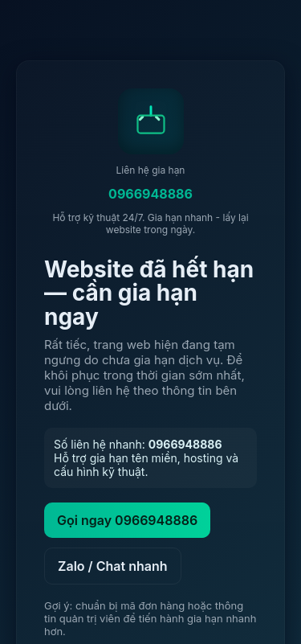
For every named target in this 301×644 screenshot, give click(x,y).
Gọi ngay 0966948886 (127, 520)
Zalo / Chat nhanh (113, 566)
